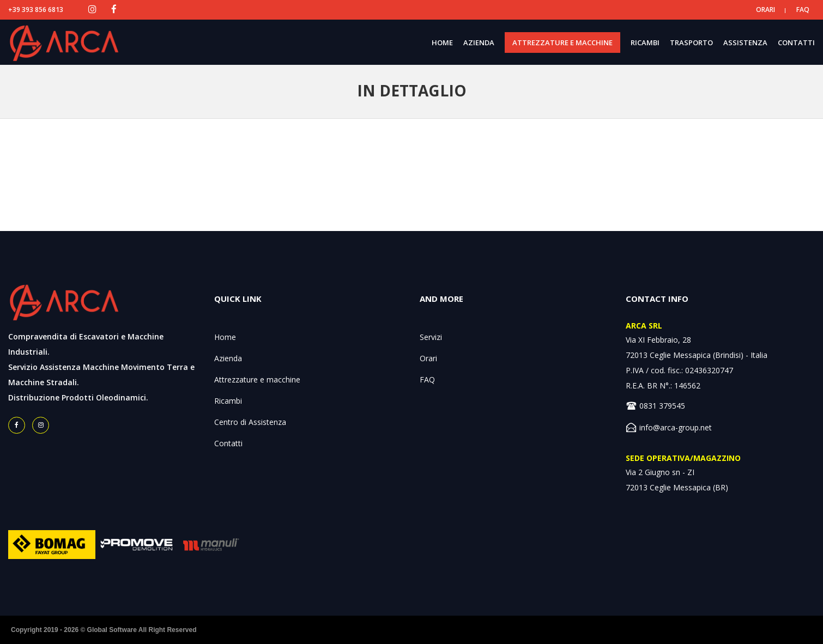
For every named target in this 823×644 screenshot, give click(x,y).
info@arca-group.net (676, 427)
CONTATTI (796, 42)
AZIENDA (479, 42)
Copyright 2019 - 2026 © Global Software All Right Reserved (104, 630)
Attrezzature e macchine (257, 379)
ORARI (765, 10)
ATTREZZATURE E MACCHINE (562, 42)
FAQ (803, 10)
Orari (428, 358)
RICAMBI (645, 42)
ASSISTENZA (745, 42)
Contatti (228, 443)
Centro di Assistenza (250, 422)
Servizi (431, 337)
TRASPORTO (691, 42)
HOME (442, 42)
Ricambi (228, 401)
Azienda (228, 358)
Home (225, 337)
